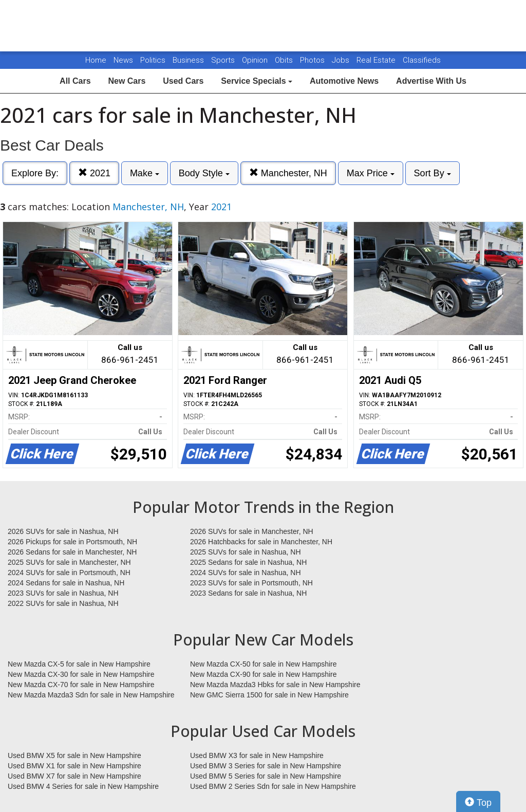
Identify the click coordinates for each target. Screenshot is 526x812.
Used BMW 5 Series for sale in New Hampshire (266, 776)
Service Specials (257, 81)
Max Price (371, 173)
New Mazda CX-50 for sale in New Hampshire (264, 664)
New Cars (127, 81)
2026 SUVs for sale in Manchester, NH (252, 531)
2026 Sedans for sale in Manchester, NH (72, 552)
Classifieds (422, 60)
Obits (285, 60)
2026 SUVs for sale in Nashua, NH (63, 531)
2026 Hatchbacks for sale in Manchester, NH (261, 542)
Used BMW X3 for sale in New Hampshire (257, 755)
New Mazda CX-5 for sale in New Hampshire (79, 664)
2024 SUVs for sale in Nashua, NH (246, 573)
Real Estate (377, 60)
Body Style (204, 173)
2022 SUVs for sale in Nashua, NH (63, 603)
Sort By (433, 173)
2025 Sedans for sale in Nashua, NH (248, 562)
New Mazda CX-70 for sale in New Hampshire (81, 685)
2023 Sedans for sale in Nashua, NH (248, 593)
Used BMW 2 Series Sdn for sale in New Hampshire (273, 786)
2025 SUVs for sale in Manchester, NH (69, 562)
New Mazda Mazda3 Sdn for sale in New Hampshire (91, 695)
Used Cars (183, 81)
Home (96, 60)
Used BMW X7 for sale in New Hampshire (74, 776)
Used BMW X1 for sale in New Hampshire (74, 766)
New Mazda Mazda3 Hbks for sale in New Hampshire (275, 685)
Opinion (256, 60)
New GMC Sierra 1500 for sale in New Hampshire (269, 695)
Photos (313, 60)
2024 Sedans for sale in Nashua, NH (66, 583)
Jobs (342, 60)
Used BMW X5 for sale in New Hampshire (74, 755)
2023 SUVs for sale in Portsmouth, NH (251, 583)
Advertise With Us (431, 81)
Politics (153, 60)
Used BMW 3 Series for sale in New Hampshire (266, 766)
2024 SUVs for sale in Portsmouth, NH (69, 573)
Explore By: (35, 173)
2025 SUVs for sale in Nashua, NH (246, 552)
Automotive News (344, 81)
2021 (94, 173)
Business (189, 60)
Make (145, 173)
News (123, 60)
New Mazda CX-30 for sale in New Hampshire (81, 674)
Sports (224, 60)
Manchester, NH (288, 173)
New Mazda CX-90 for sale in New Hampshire (264, 674)
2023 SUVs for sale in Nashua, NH (63, 593)
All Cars (75, 81)
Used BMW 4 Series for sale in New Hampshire (83, 786)
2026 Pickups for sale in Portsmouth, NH (72, 542)
